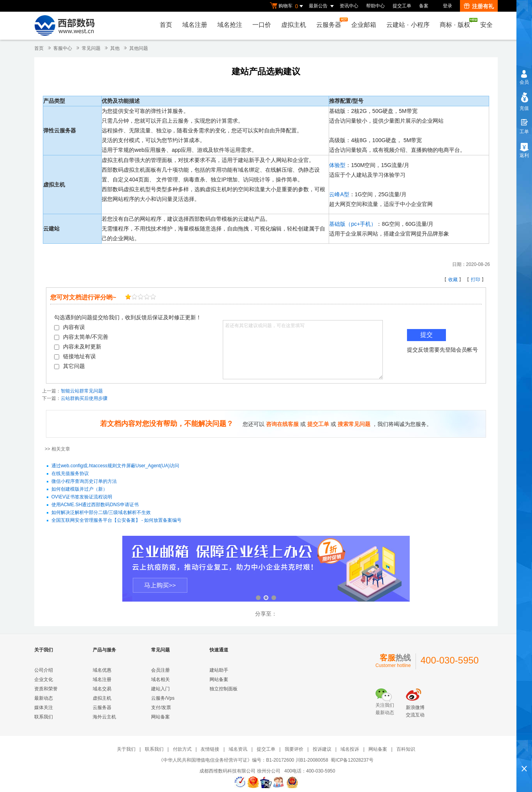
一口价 (262, 25)
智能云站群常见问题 (82, 391)
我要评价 (294, 749)
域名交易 (102, 689)
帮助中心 (375, 6)
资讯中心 (349, 6)
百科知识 (406, 749)
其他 (115, 48)
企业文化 (44, 679)
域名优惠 (102, 670)
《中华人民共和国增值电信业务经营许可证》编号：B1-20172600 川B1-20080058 (243, 760)
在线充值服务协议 (70, 474)
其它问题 (70, 366)
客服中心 (63, 48)
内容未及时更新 (78, 347)
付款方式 (182, 749)
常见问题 (91, 48)
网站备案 (160, 717)
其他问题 (139, 48)
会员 (524, 82)
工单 (524, 132)
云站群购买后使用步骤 (84, 398)
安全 (486, 25)
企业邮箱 (364, 25)
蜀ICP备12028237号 (352, 760)
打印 (476, 280)
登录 (447, 6)
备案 (424, 6)
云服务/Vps (163, 698)
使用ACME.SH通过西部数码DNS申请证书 (95, 505)
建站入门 (160, 689)
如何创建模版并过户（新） (79, 489)
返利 (524, 155)
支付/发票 (161, 708)
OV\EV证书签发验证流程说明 (82, 497)
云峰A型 (339, 194)
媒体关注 (44, 708)
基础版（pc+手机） (353, 224)
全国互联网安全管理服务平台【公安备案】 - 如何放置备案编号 (117, 521)
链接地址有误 (75, 356)
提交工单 (402, 6)
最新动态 (44, 698)
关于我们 (126, 749)
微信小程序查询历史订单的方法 (84, 482)
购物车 (287, 6)
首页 (166, 25)
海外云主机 (104, 717)
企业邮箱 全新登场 (266, 569)
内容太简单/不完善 (81, 337)
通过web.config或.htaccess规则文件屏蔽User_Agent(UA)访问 (115, 466)
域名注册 (195, 25)
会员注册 (160, 670)
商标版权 (457, 23)
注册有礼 (479, 6)
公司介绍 (44, 670)
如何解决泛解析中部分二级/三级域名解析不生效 (101, 513)
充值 (524, 108)
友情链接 (210, 749)
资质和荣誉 (46, 689)
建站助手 (219, 670)
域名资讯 (238, 749)
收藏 (453, 280)
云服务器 (331, 23)
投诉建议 (322, 749)
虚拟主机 (294, 25)
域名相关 (160, 679)
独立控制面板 (224, 689)
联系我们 (44, 717)
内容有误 (70, 327)
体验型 (337, 165)
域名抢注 (230, 25)
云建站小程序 (408, 25)
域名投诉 (350, 749)
